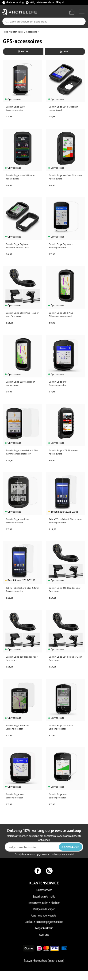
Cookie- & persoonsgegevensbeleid (44, 922)
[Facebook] (38, 871)
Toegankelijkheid (44, 928)
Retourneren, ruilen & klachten (44, 903)
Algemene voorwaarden (44, 916)
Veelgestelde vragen (44, 909)
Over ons (44, 935)
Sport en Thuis (16, 32)
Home (5, 32)
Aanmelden (71, 847)
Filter (23, 51)
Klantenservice (44, 890)
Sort (65, 51)
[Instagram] (50, 871)
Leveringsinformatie (44, 897)
